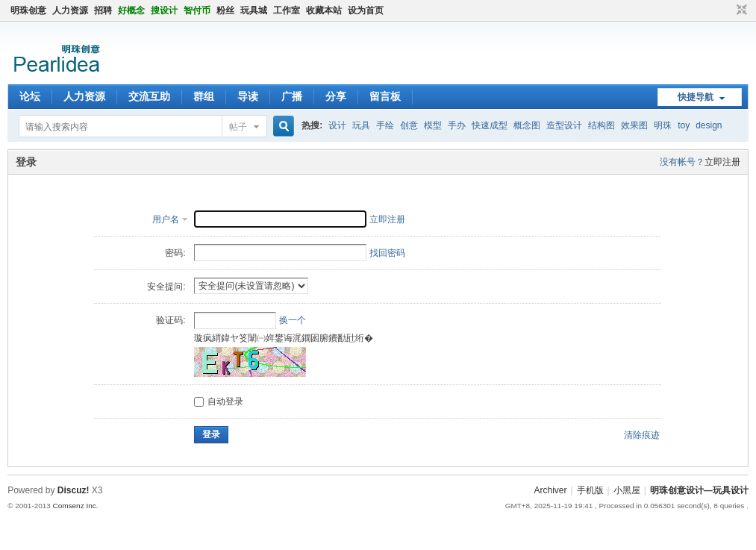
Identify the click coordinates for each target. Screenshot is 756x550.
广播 (292, 96)
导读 (248, 96)
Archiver (550, 490)
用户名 (166, 219)
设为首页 (366, 10)
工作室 (287, 10)
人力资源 (70, 10)
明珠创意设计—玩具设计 (699, 490)
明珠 (663, 125)
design (709, 125)
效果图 (634, 125)
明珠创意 (28, 10)
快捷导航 (696, 97)
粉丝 (225, 10)
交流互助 (149, 96)
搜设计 (164, 10)
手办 (457, 125)
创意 (409, 125)
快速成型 (490, 125)
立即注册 (722, 162)
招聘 (103, 10)
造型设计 (564, 125)
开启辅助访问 (728, 10)
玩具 (361, 125)
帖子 (238, 127)
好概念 (131, 10)
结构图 (602, 125)
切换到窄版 (740, 10)
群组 (204, 96)
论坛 (30, 96)
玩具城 (254, 10)
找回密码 (387, 253)
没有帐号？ (682, 162)
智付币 (197, 10)
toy (684, 125)
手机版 (590, 490)
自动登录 (219, 401)
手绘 (385, 125)
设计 (337, 125)
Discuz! (74, 490)
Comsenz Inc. (76, 506)
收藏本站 (324, 10)
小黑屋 (627, 490)
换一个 (293, 320)
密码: (175, 253)
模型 (433, 125)
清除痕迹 (642, 435)
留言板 (385, 96)
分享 (336, 96)
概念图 (527, 125)
